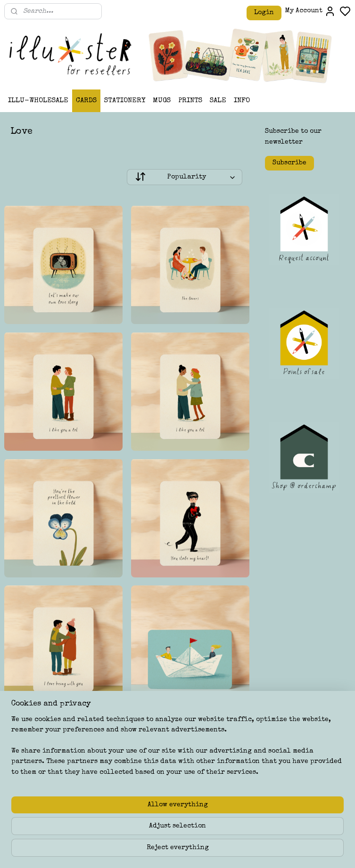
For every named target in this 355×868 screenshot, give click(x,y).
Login (264, 13)
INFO (242, 101)
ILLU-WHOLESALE (38, 101)
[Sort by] (185, 178)
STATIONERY (125, 101)
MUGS (162, 101)
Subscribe (289, 163)
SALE (218, 101)
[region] (115, 815)
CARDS (86, 101)
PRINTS (190, 101)
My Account (310, 11)
